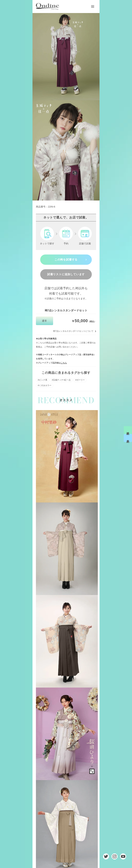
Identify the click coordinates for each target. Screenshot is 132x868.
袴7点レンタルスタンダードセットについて (73, 331)
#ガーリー (80, 380)
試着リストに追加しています (66, 274)
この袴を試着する (66, 260)
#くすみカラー (45, 385)
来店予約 (128, 438)
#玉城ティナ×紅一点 (61, 380)
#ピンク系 (43, 380)
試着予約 (128, 430)
